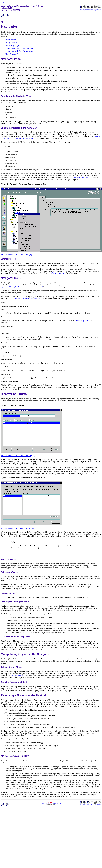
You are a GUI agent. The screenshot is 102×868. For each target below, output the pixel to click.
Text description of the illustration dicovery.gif (18, 456)
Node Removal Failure (14, 54)
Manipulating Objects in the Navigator (19, 48)
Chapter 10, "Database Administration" (27, 299)
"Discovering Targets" (82, 321)
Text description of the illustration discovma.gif (18, 528)
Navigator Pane (11, 40)
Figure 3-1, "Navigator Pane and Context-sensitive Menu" (22, 287)
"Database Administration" (83, 178)
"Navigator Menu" (17, 676)
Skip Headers (6, 2)
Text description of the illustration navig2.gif (17, 254)
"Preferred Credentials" (57, 273)
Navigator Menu (11, 43)
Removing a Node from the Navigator (19, 51)
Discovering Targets (13, 46)
